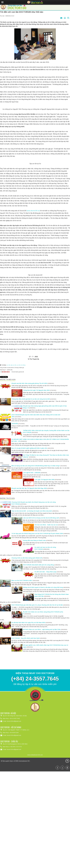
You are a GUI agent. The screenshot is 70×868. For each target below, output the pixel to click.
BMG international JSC (23, 851)
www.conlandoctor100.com (35, 845)
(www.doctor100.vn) (33, 267)
